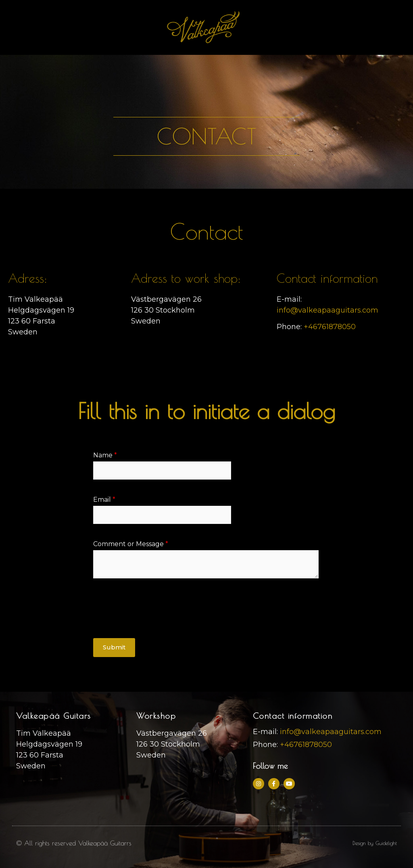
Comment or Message (131, 544)
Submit (114, 647)
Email (104, 500)
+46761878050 (330, 327)
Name (105, 455)
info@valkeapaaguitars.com (327, 310)
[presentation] (154, 625)
